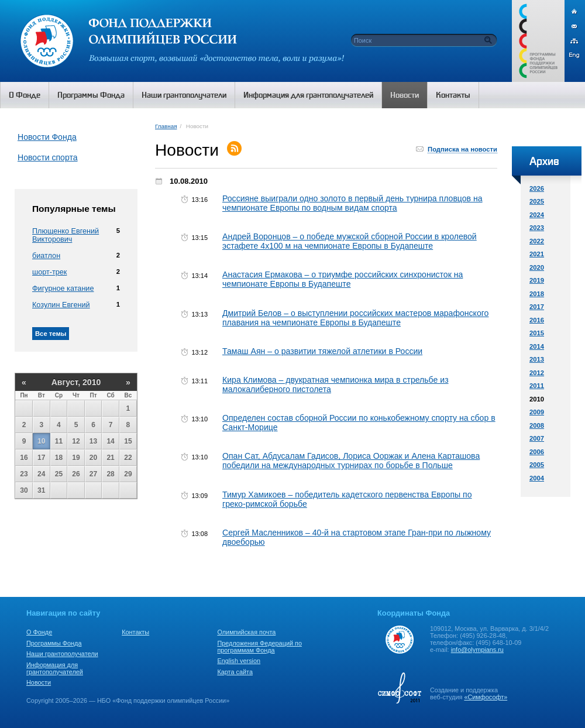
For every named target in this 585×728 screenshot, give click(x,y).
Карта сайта (235, 672)
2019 (537, 280)
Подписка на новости (462, 149)
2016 (537, 320)
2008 (537, 425)
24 (41, 474)
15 (128, 441)
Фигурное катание (63, 289)
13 (93, 441)
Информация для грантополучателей (55, 668)
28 (110, 474)
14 (110, 441)
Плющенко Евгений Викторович (66, 235)
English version (239, 661)
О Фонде (39, 632)
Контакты (135, 632)
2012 (537, 373)
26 (76, 474)
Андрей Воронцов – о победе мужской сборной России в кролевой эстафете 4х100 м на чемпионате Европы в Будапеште (350, 241)
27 (93, 474)
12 (76, 441)
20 (93, 458)
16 (24, 458)
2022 (537, 241)
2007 (537, 438)
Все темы (51, 334)
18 (59, 458)
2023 (537, 228)
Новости (39, 682)
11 (59, 441)
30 (24, 490)
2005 (537, 465)
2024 (537, 215)
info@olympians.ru (477, 650)
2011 (537, 386)
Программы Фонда (54, 643)
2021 (537, 254)
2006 (537, 452)
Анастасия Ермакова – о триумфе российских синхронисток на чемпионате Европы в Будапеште (343, 279)
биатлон (46, 256)
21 (110, 458)
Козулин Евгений (61, 305)
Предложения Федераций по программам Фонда (259, 647)
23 (24, 474)
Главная (166, 126)
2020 (537, 267)
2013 (537, 359)
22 (128, 458)
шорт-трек (49, 272)
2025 (537, 201)
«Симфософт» (486, 697)
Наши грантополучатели (62, 654)
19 (76, 458)
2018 (537, 294)
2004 (537, 478)
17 (41, 458)
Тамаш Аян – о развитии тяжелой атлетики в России (322, 351)
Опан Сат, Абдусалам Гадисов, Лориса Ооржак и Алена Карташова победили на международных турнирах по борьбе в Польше (351, 461)
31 (41, 490)
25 (59, 474)
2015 (537, 333)
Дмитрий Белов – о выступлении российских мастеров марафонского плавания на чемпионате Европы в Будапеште (355, 318)
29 (128, 474)
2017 (537, 307)
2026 (537, 188)
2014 (537, 346)
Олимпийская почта (246, 632)
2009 (537, 412)
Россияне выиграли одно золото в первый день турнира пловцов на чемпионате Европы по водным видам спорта (352, 203)
